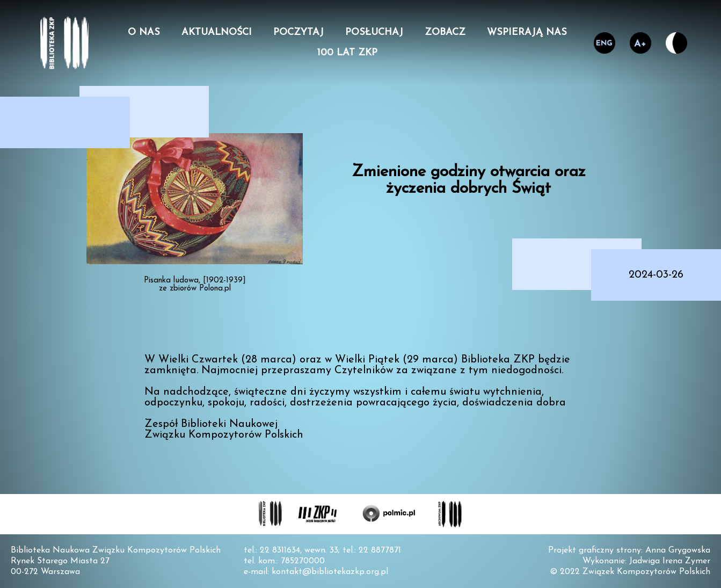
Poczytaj (298, 33)
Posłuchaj (374, 33)
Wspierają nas (527, 33)
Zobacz (445, 33)
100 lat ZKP (347, 53)
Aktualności (217, 33)
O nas (144, 33)
